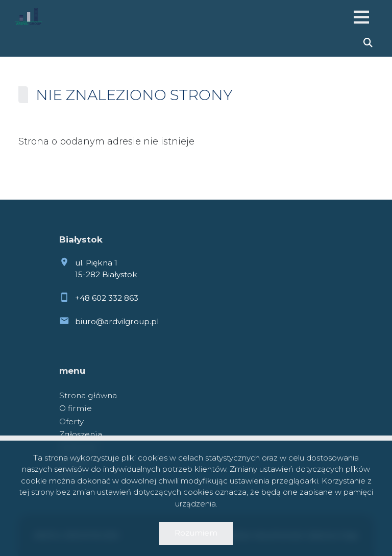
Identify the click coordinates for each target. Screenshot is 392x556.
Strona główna (88, 395)
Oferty (71, 421)
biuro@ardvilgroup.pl (117, 321)
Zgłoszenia (81, 434)
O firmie (76, 408)
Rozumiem (196, 533)
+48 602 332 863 (107, 298)
